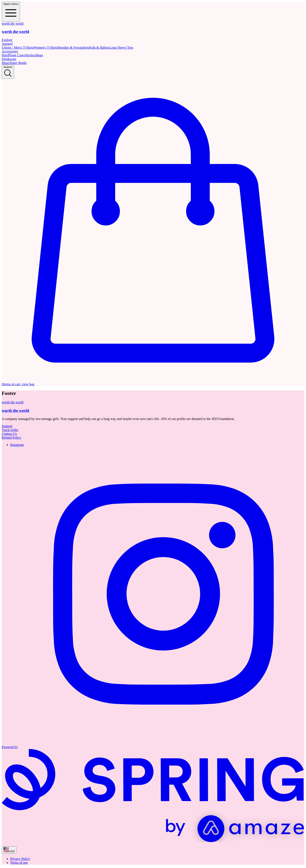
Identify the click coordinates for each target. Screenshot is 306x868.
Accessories (10, 51)
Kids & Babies (99, 48)
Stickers (31, 55)
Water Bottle (18, 63)
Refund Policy (11, 438)
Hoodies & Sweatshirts (74, 48)
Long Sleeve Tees (121, 48)
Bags (40, 55)
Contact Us (9, 434)
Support (7, 426)
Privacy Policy (20, 859)
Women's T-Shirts (46, 48)
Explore (7, 40)
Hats (5, 55)
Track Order (10, 430)
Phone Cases (16, 55)
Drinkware (9, 59)
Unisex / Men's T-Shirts (18, 48)
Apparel (7, 44)
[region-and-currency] (9, 850)
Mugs (6, 63)
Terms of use (19, 863)
